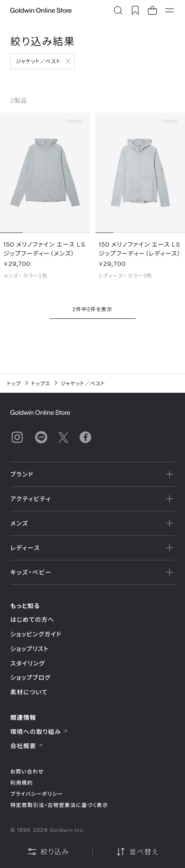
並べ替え (137, 852)
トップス (41, 383)
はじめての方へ (32, 619)
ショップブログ (30, 677)
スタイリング (27, 663)
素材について (29, 692)
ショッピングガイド (36, 634)
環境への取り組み (39, 732)
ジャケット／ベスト (38, 61)
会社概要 (27, 746)
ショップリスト (30, 649)
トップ (14, 383)
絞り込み (48, 852)
